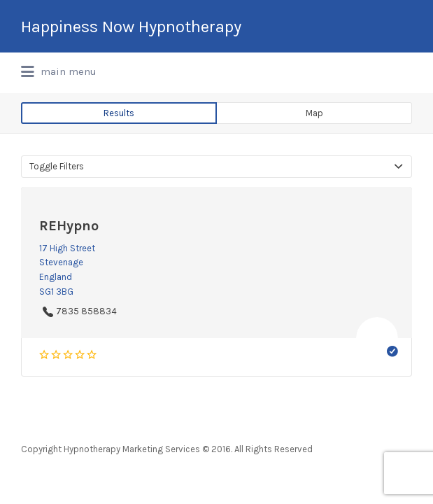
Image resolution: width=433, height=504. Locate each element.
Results (119, 113)
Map (314, 113)
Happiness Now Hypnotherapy (131, 27)
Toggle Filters (57, 166)
